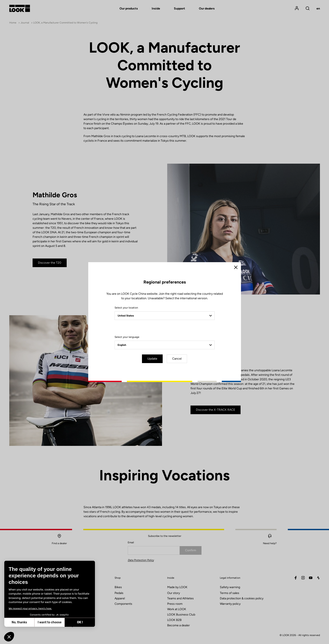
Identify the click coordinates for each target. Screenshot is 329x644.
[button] (9, 637)
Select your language (127, 337)
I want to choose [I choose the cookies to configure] (49, 622)
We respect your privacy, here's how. (30, 608)
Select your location (126, 308)
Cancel (177, 359)
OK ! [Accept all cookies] (80, 622)
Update (152, 359)
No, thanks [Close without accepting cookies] (19, 622)
